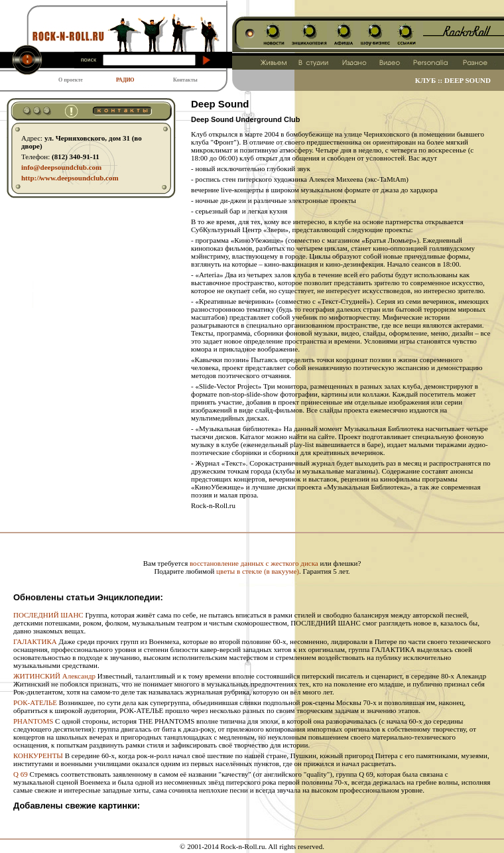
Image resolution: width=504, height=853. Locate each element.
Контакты (185, 80)
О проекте (71, 80)
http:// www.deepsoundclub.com (70, 178)
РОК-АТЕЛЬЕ (35, 702)
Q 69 (21, 774)
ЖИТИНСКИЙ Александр (54, 676)
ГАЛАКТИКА (35, 641)
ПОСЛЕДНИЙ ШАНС (48, 615)
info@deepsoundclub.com (61, 167)
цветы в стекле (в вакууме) (258, 571)
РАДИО (125, 80)
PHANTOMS (33, 721)
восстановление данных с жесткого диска (254, 563)
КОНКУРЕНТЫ (38, 755)
